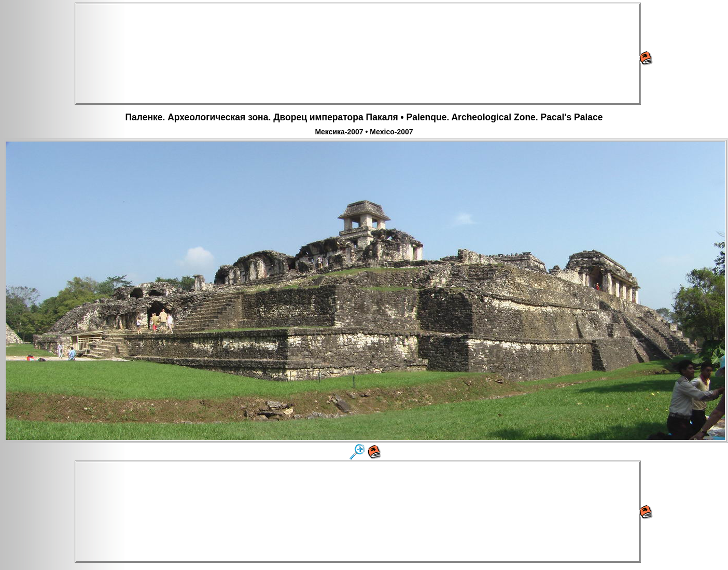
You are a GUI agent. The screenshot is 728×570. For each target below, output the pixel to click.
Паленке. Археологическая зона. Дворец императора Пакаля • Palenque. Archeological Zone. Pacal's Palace (364, 117)
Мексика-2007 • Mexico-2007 (364, 132)
